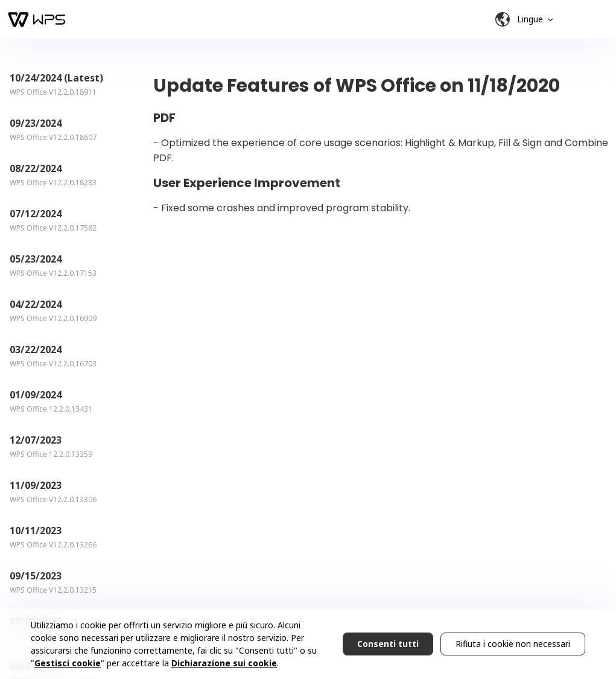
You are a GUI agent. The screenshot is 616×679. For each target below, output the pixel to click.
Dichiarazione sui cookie (224, 663)
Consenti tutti (388, 644)
